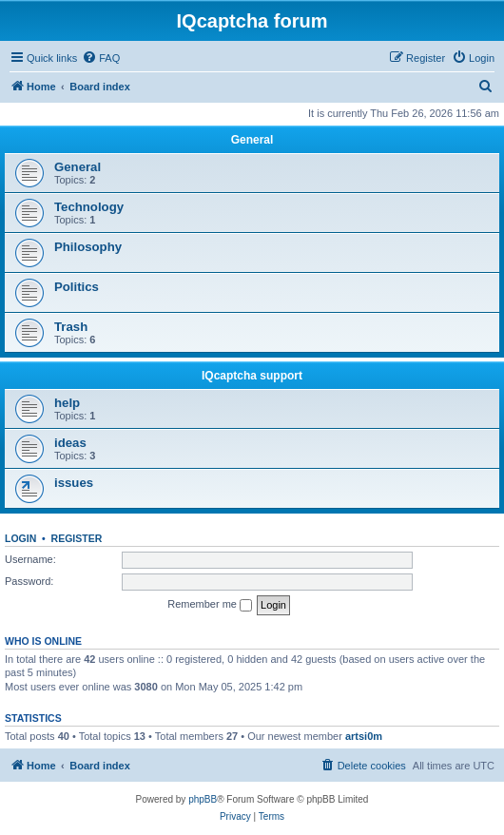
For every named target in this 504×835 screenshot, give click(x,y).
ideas (70, 443)
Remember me (210, 605)
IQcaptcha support (252, 376)
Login (20, 538)
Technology (89, 207)
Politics (77, 287)
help (67, 403)
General (252, 140)
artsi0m (364, 736)
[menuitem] (101, 58)
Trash (71, 327)
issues (74, 483)
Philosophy (88, 247)
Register (77, 538)
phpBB (203, 799)
